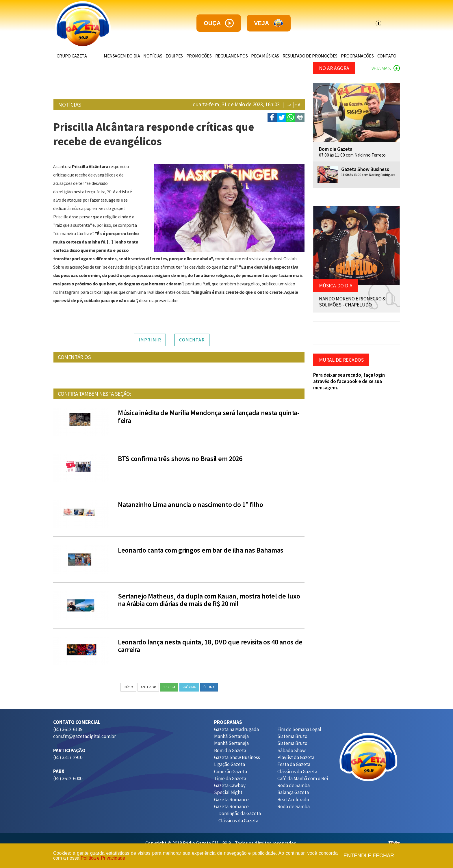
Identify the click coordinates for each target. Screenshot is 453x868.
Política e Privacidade (103, 858)
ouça (219, 23)
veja (269, 23)
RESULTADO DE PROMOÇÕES (306, 56)
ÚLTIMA (209, 687)
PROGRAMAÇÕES (355, 56)
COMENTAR (192, 340)
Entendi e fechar (369, 856)
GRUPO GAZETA (73, 56)
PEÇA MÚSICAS (260, 56)
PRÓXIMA (189, 687)
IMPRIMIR (150, 340)
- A (289, 105)
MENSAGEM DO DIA (111, 56)
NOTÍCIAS (143, 56)
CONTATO (386, 56)
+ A (298, 105)
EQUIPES (166, 56)
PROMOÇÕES (192, 56)
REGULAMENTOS (225, 56)
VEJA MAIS (386, 68)
